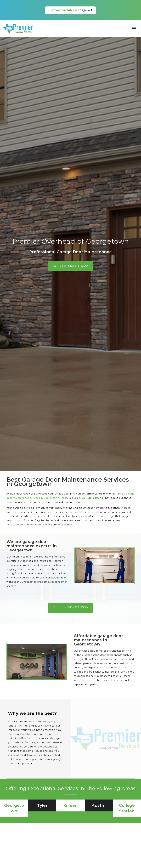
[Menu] (134, 29)
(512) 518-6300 (90, 498)
